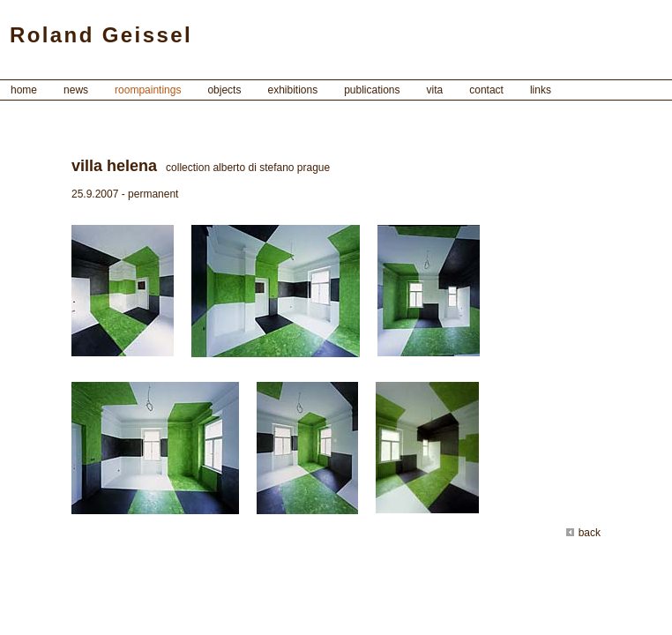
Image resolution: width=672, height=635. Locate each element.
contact (486, 90)
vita (435, 90)
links (541, 90)
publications (372, 90)
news (76, 90)
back (583, 533)
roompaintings (148, 90)
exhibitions (292, 90)
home (24, 90)
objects (224, 90)
